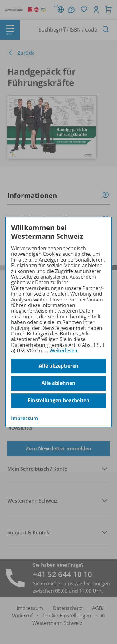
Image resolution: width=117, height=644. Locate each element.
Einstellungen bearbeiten (59, 400)
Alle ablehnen (58, 383)
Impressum (24, 418)
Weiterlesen (63, 351)
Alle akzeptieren (59, 366)
